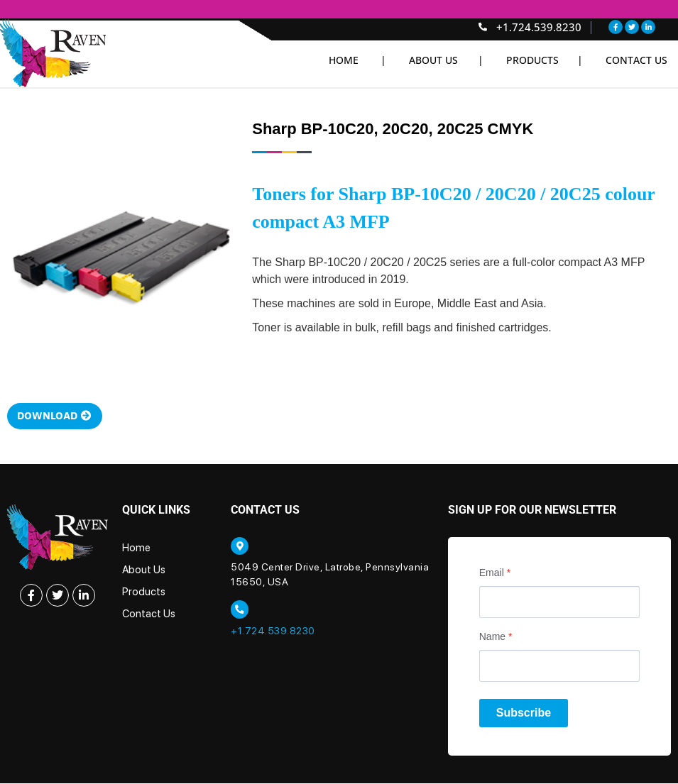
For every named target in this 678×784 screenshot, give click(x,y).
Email (495, 574)
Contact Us (636, 60)
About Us (144, 571)
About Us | (446, 60)
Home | (357, 60)
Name (496, 638)
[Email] (559, 603)
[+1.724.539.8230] (240, 612)
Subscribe (524, 714)
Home (136, 549)
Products (144, 593)
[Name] (559, 667)
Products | (545, 60)
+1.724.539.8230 (273, 633)
